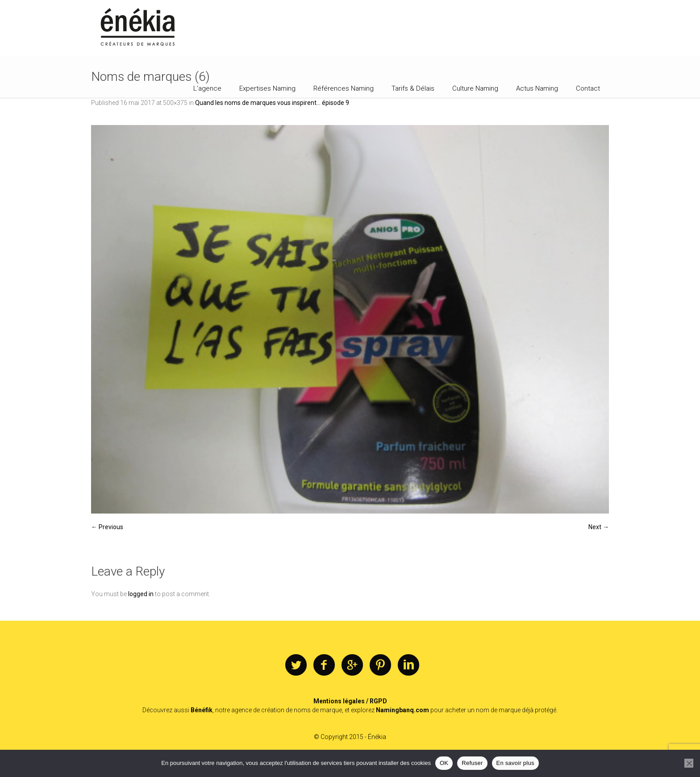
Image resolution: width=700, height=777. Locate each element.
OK (444, 763)
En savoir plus (515, 763)
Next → (599, 527)
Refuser (472, 763)
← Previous (107, 527)
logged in (141, 594)
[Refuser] (689, 763)
